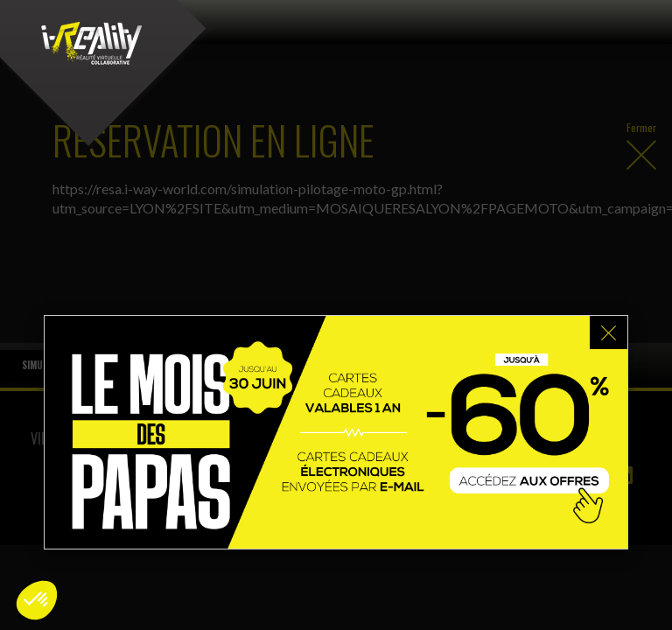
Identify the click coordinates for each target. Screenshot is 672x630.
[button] (37, 600)
